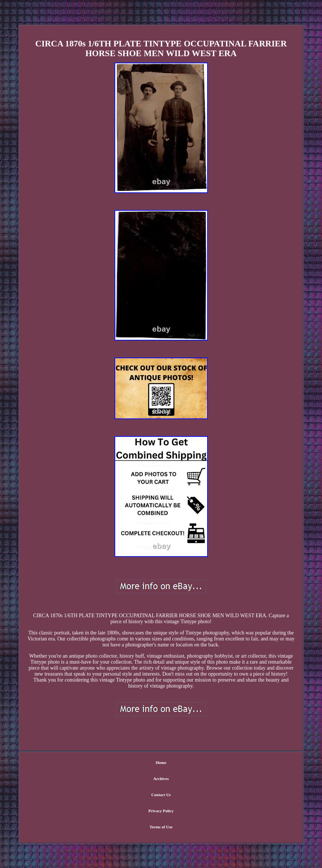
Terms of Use (161, 827)
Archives (161, 779)
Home (161, 762)
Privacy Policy (161, 811)
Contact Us (161, 795)
